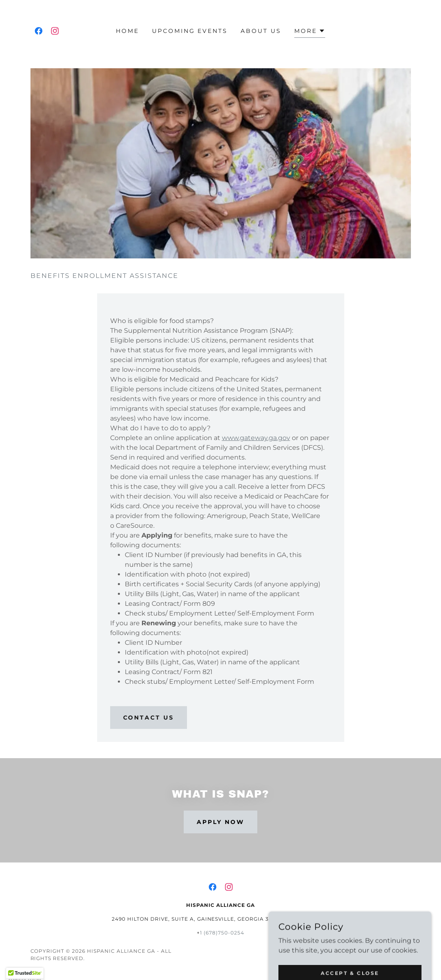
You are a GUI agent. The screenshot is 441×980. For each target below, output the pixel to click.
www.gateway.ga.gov (256, 438)
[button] (310, 32)
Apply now (220, 822)
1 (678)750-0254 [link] (222, 933)
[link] (39, 31)
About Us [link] (261, 31)
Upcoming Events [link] (190, 31)
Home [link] (127, 31)
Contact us (149, 718)
